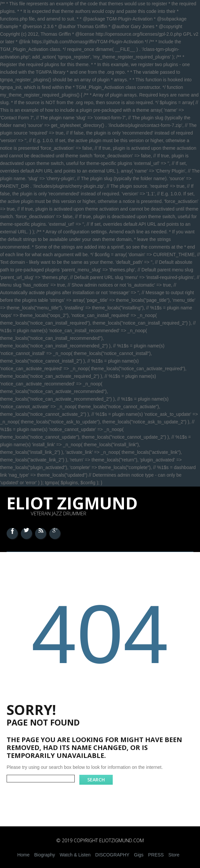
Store (174, 855)
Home (23, 855)
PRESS (156, 855)
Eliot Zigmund (72, 503)
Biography (44, 855)
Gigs (139, 855)
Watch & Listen (75, 855)
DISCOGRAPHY (112, 855)
